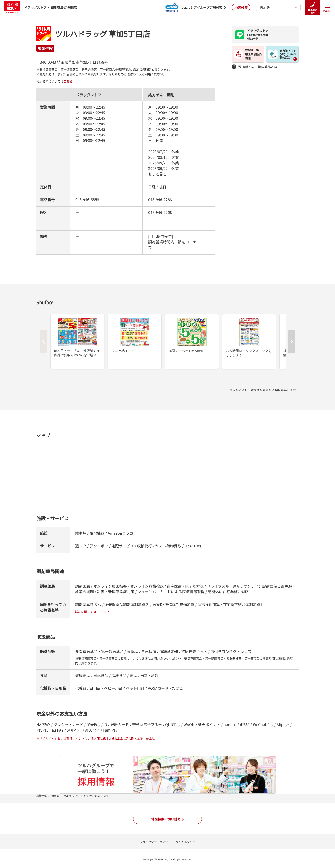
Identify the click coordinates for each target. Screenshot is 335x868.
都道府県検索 (313, 8)
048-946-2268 (160, 199)
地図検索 (241, 7)
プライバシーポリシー (154, 842)
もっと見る (157, 174)
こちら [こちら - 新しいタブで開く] (68, 81)
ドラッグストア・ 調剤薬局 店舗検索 (40, 7)
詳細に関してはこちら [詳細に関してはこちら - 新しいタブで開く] (92, 612)
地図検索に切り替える (167, 819)
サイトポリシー (185, 842)
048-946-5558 (87, 199)
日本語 (279, 7)
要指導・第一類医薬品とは (255, 67)
